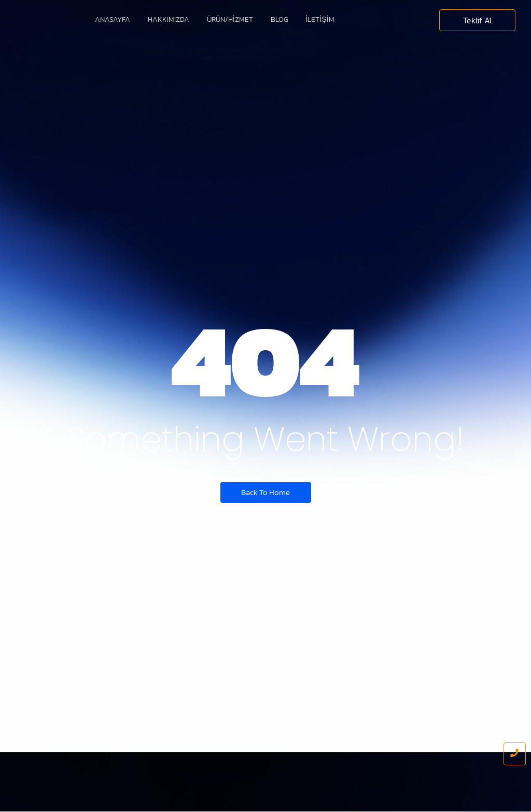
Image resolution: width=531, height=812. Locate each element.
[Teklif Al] (477, 20)
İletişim (320, 19)
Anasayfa (113, 19)
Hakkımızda (169, 19)
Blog (280, 19)
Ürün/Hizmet (230, 19)
